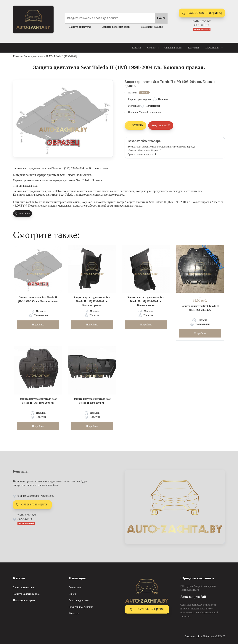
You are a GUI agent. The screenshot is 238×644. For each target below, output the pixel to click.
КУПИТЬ (135, 126)
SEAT (49, 56)
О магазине (75, 587)
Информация (214, 48)
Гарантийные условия (81, 607)
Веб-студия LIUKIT (214, 636)
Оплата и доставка (79, 600)
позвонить (22, 213)
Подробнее (38, 325)
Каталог (153, 48)
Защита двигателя (34, 56)
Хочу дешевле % (161, 125)
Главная (136, 48)
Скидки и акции (173, 48)
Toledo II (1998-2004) (65, 56)
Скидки (73, 594)
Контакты (193, 48)
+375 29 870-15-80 (202, 13)
